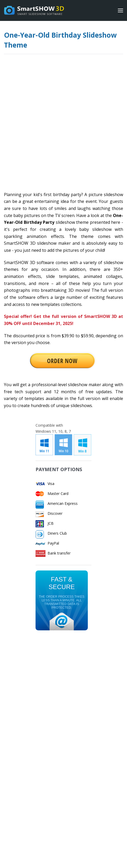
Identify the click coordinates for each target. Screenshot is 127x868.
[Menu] (120, 10)
